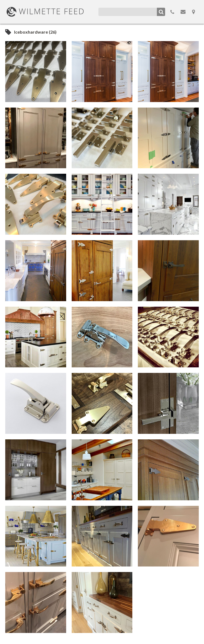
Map (194, 12)
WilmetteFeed (45, 12)
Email (183, 12)
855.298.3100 (172, 12)
